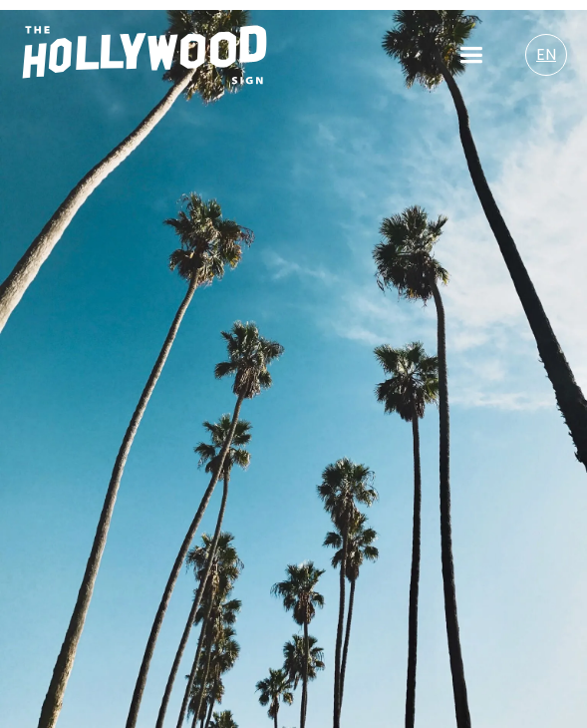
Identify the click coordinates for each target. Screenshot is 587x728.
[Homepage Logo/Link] (145, 55)
